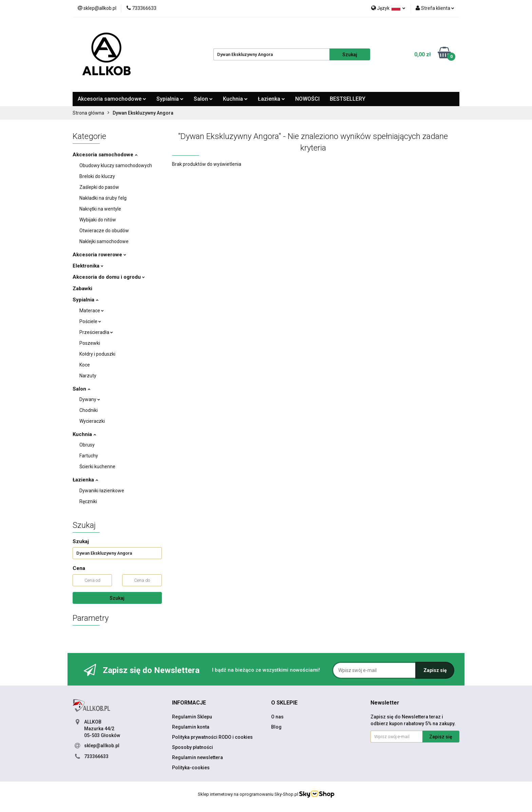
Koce (85, 365)
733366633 (96, 756)
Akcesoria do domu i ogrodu (109, 277)
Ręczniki (88, 501)
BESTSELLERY (348, 99)
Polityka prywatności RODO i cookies (212, 737)
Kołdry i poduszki (97, 354)
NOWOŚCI (307, 99)
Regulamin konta (191, 727)
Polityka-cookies (191, 768)
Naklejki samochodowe (104, 241)
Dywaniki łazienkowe (102, 491)
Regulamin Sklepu (192, 717)
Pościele (90, 321)
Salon (203, 99)
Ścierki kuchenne (97, 467)
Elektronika (88, 266)
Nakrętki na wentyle (100, 209)
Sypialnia (170, 99)
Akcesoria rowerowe (99, 255)
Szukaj (117, 598)
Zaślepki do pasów (99, 187)
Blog (276, 727)
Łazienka (271, 99)
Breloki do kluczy (97, 176)
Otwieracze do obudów (104, 231)
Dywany (90, 399)
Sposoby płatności (193, 747)
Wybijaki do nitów (98, 220)
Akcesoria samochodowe (112, 99)
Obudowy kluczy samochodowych (116, 165)
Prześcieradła (96, 332)
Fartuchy (89, 456)
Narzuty (88, 376)
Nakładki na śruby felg (103, 198)
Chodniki (89, 410)
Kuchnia (235, 99)
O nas (277, 717)
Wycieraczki (92, 421)
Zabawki (82, 289)
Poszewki (90, 343)
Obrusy (87, 445)
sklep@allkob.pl (102, 746)
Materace (92, 311)
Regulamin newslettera (197, 757)
